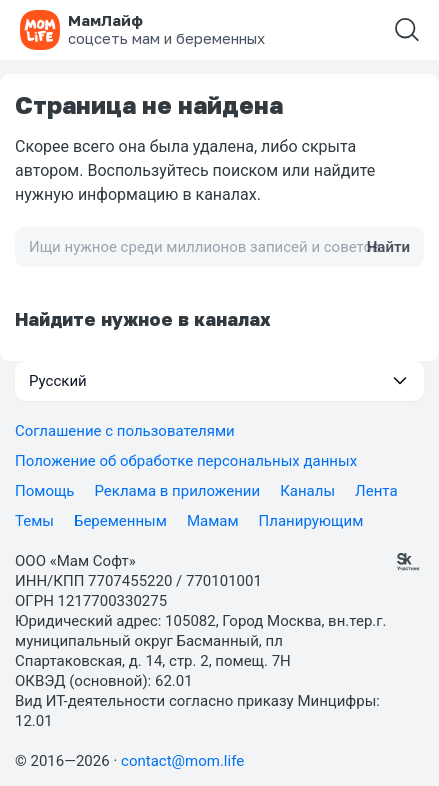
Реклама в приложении (178, 491)
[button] (219, 381)
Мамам (213, 521)
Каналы (307, 491)
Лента (376, 491)
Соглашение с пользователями (125, 431)
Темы (34, 521)
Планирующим (311, 521)
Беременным (120, 521)
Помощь (45, 491)
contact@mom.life (182, 761)
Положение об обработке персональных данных (186, 461)
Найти (388, 247)
